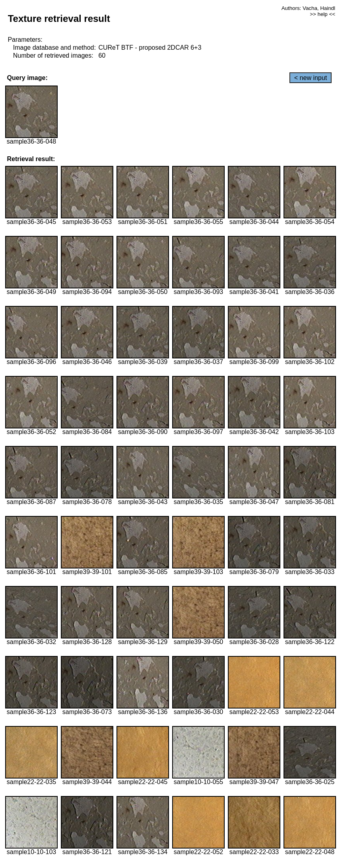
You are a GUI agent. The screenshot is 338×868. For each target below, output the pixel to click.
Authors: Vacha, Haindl (308, 8)
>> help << (322, 14)
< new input (311, 78)
